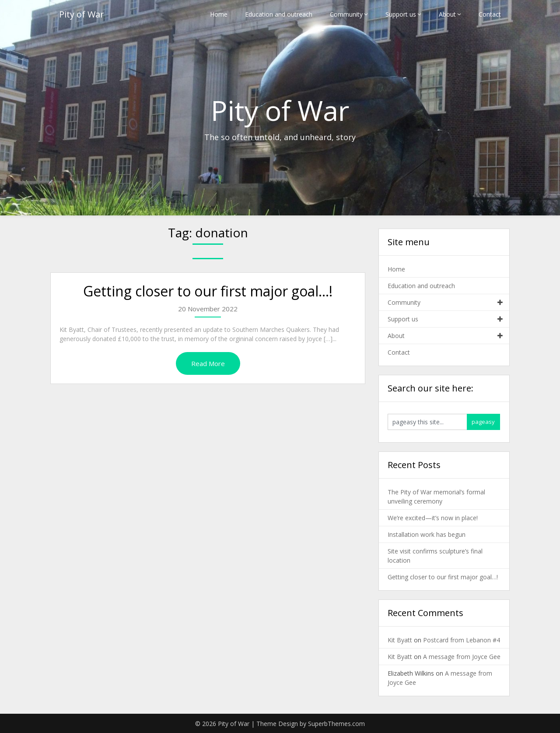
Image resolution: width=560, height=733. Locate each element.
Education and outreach (279, 14)
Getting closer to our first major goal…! (208, 291)
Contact (490, 14)
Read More (208, 363)
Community (346, 14)
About (447, 14)
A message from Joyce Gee (462, 657)
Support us (401, 14)
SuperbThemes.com (336, 724)
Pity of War (82, 14)
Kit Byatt (400, 640)
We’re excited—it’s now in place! (433, 518)
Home (219, 14)
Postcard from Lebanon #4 (462, 640)
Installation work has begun (427, 534)
